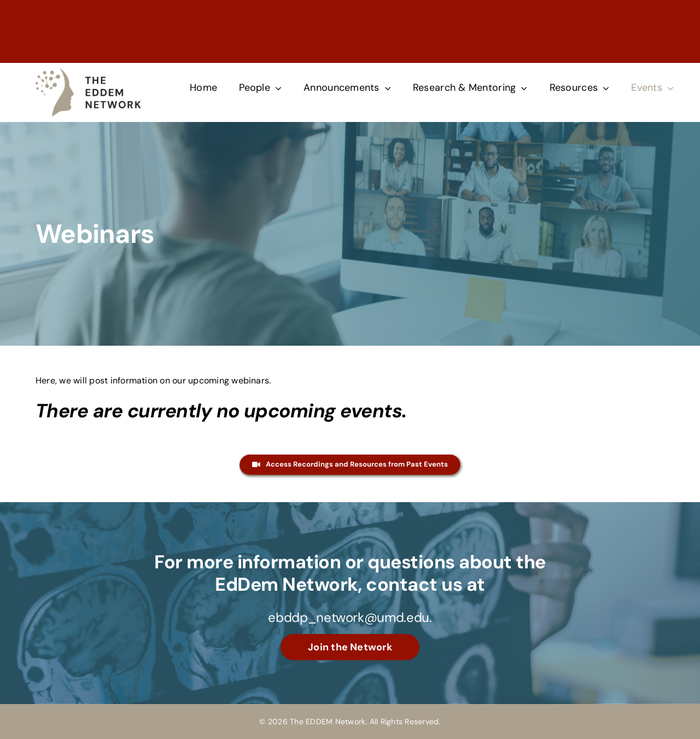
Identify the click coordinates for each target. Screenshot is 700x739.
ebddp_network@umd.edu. (350, 617)
